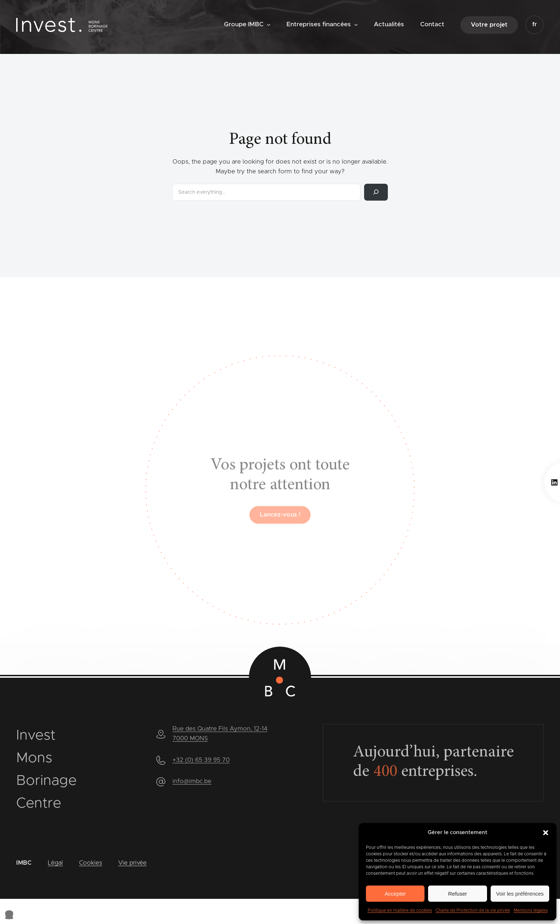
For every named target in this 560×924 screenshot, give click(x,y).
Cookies (91, 863)
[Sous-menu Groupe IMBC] (268, 24)
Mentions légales (531, 910)
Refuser (458, 894)
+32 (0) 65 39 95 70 (201, 760)
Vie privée (133, 863)
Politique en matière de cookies (400, 910)
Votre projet (489, 25)
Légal (55, 863)
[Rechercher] (376, 192)
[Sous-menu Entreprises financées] (356, 24)
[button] (546, 833)
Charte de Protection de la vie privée (473, 910)
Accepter (395, 894)
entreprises (425, 772)
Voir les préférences (520, 894)
